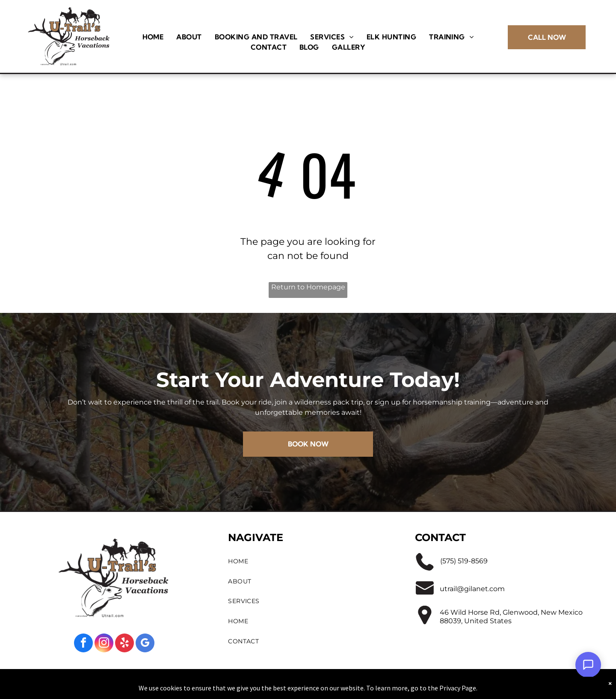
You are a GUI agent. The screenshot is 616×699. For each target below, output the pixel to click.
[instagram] (104, 644)
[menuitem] (153, 37)
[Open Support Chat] (588, 665)
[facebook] (83, 644)
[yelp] (124, 644)
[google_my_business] (145, 644)
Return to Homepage (308, 287)
